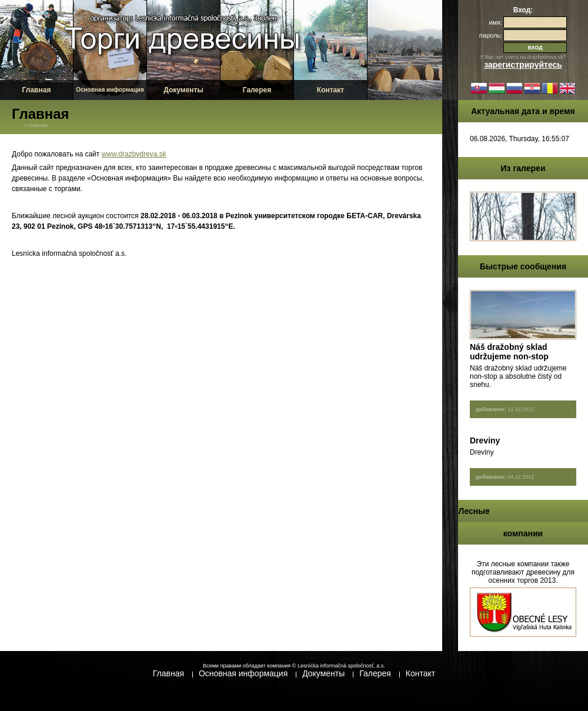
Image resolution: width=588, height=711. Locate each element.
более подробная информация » (530, 427)
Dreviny (485, 440)
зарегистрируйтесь (523, 65)
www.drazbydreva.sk (134, 154)
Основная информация (110, 90)
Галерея (257, 90)
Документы (183, 90)
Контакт (330, 90)
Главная (37, 90)
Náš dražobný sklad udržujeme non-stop (509, 352)
